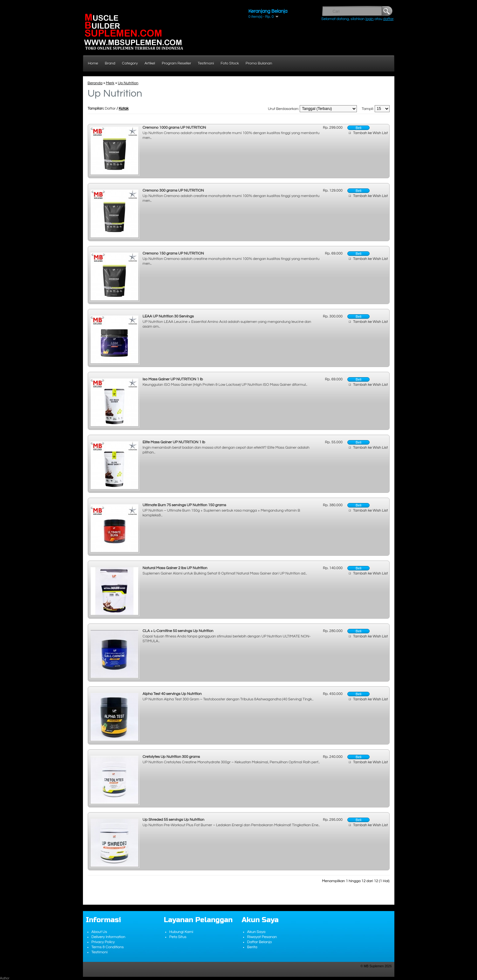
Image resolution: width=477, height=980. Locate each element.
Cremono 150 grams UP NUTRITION (173, 253)
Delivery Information (109, 937)
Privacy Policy (103, 942)
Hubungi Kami (181, 932)
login (370, 19)
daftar (388, 19)
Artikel (150, 63)
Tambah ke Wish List (370, 133)
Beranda (95, 83)
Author (5, 978)
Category (130, 63)
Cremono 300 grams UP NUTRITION (173, 191)
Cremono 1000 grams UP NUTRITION (174, 128)
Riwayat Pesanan (262, 937)
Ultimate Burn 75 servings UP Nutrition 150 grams (184, 505)
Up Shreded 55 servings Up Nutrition (174, 820)
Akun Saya (256, 932)
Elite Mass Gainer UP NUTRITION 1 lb (174, 442)
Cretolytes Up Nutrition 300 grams (171, 757)
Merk (110, 83)
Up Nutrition (128, 83)
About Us (99, 932)
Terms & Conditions (108, 947)
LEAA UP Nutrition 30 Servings (168, 316)
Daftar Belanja (260, 942)
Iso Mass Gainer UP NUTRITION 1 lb (173, 379)
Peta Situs (178, 937)
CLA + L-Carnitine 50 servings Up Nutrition (178, 631)
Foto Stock (230, 63)
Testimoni (206, 63)
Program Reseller (176, 63)
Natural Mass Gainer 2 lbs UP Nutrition (175, 568)
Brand (110, 63)
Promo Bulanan (259, 63)
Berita (252, 947)
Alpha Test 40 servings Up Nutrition (172, 694)
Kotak (124, 109)
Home (93, 63)
